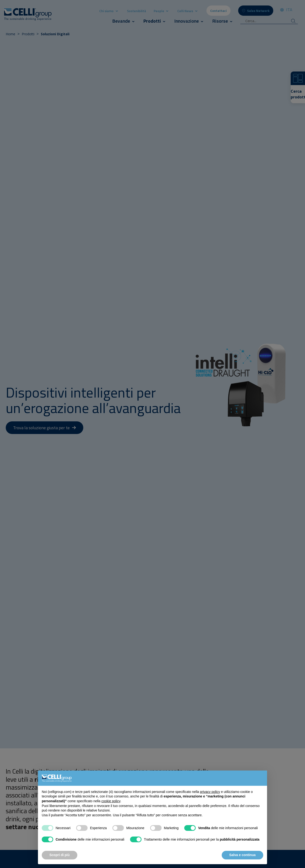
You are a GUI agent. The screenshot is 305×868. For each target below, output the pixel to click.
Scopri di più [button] (60, 855)
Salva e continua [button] (242, 855)
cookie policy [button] (111, 801)
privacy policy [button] (210, 792)
